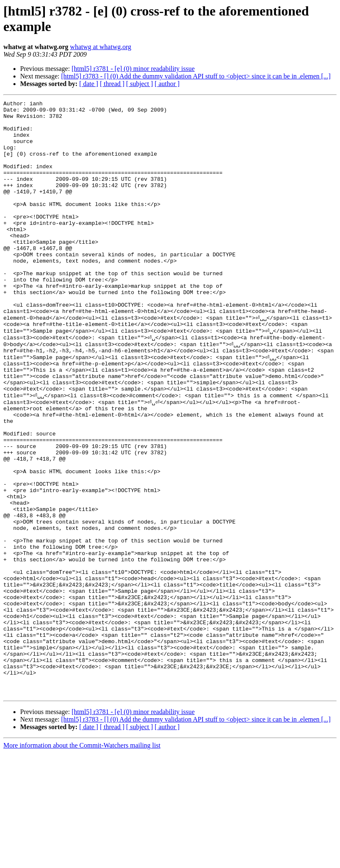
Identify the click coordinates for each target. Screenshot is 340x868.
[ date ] (89, 84)
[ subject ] (140, 84)
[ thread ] (112, 84)
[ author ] (167, 84)
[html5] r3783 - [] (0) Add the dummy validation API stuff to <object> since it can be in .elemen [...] (196, 76)
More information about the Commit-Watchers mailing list (82, 861)
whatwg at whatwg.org (101, 47)
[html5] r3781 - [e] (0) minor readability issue (133, 69)
